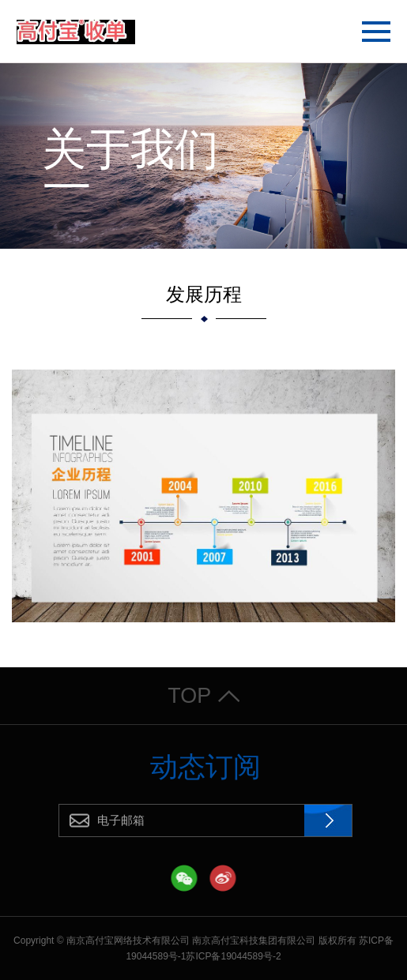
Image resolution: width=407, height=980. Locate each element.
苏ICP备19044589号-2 (233, 956)
